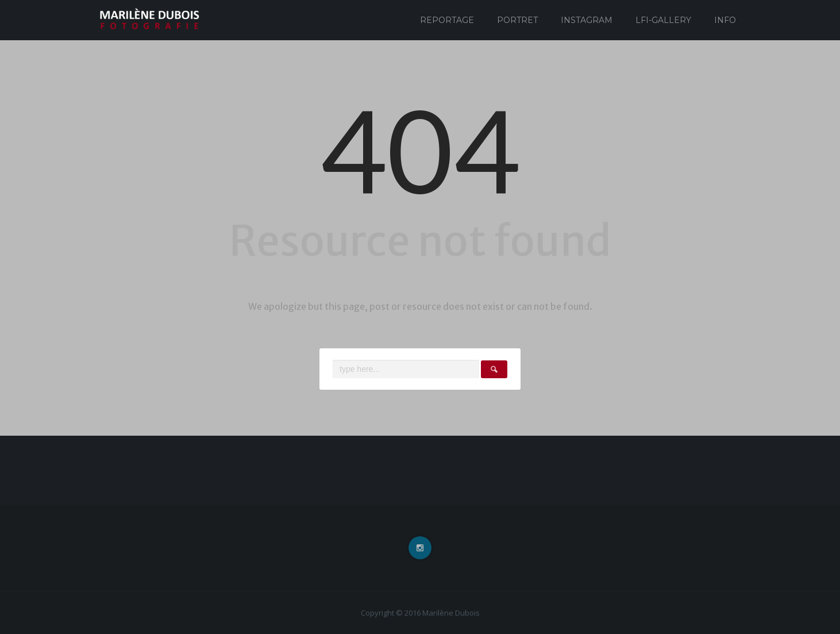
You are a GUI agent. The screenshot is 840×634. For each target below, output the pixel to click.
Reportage (447, 20)
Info (725, 20)
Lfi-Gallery (663, 20)
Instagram (587, 20)
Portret (517, 20)
